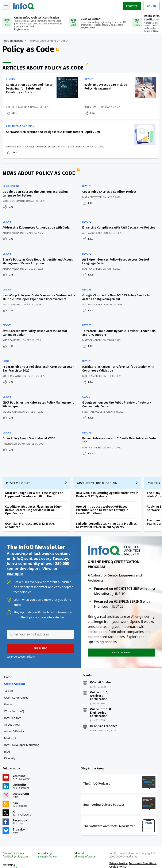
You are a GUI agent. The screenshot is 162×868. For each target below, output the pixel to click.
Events (10, 692)
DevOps (12, 79)
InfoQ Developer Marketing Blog (23, 736)
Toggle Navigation (8, 5)
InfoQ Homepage (15, 40)
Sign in (150, 5)
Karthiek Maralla (19, 103)
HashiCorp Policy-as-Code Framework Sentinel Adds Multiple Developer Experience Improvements (37, 296)
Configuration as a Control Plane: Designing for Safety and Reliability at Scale (26, 88)
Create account (16, 671)
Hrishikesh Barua (16, 424)
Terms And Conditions (142, 854)
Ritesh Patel (94, 106)
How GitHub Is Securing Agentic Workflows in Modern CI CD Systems (109, 478)
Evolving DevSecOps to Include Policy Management (108, 86)
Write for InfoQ (16, 699)
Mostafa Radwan (15, 397)
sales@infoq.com (49, 848)
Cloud (8, 352)
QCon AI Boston (101, 670)
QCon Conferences (18, 685)
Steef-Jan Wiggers (16, 366)
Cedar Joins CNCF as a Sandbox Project (111, 200)
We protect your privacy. (21, 643)
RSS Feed (60, 49)
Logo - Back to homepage (25, 5)
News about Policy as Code (40, 184)
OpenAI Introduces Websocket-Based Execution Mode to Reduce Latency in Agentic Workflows (104, 494)
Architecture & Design (22, 127)
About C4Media (16, 719)
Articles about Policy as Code (45, 67)
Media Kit (12, 726)
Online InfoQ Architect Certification (99, 684)
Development (13, 194)
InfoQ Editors (14, 706)
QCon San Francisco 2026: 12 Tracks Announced (32, 509)
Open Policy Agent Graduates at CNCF (30, 419)
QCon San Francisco (104, 714)
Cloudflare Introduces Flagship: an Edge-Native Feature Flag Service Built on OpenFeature (35, 494)
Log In (10, 678)
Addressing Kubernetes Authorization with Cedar (38, 231)
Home (10, 665)
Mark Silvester (94, 205)
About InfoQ (14, 712)
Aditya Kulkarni (15, 236)
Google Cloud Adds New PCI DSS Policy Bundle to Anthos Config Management (118, 294)
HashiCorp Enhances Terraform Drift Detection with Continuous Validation (117, 359)
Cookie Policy (117, 858)
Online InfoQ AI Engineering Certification (101, 701)
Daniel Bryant (17, 152)
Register (130, 5)
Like (16, 112)
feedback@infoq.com (17, 848)
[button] (40, 635)
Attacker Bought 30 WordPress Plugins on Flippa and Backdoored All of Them (36, 478)
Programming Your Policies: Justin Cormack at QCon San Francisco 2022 (36, 359)
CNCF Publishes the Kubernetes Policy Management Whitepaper (30, 390)
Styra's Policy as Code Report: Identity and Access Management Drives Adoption (39, 263)
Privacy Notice (118, 854)
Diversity (11, 746)
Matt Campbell (94, 270)
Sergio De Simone (16, 209)
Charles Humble (18, 149)
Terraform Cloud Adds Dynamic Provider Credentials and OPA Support (112, 328)
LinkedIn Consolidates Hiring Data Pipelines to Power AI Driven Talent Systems (108, 509)
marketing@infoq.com (18, 860)
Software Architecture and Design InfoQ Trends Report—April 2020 (28, 137)
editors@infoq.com (85, 848)
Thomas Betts (17, 145)
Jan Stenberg (36, 152)
